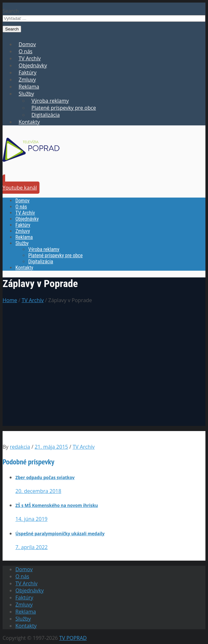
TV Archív (30, 58)
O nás (26, 51)
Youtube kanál (20, 188)
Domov (27, 44)
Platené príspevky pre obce (64, 108)
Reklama (29, 87)
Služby (26, 94)
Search (11, 11)
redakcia (20, 447)
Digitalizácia (46, 115)
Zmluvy (27, 80)
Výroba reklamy (50, 101)
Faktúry (28, 72)
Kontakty (29, 122)
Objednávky (33, 65)
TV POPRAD (73, 638)
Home (10, 300)
